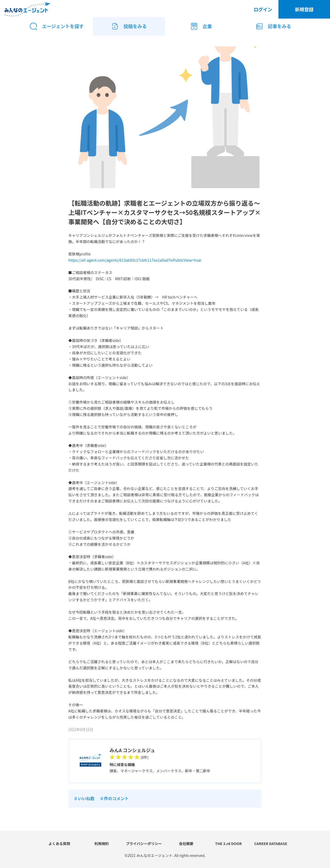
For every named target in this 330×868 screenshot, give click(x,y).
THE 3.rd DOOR (228, 843)
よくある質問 (59, 843)
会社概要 (186, 843)
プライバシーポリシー (144, 843)
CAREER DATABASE (271, 843)
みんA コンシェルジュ (132, 750)
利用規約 (102, 843)
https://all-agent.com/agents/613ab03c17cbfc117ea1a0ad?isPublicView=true (135, 260)
